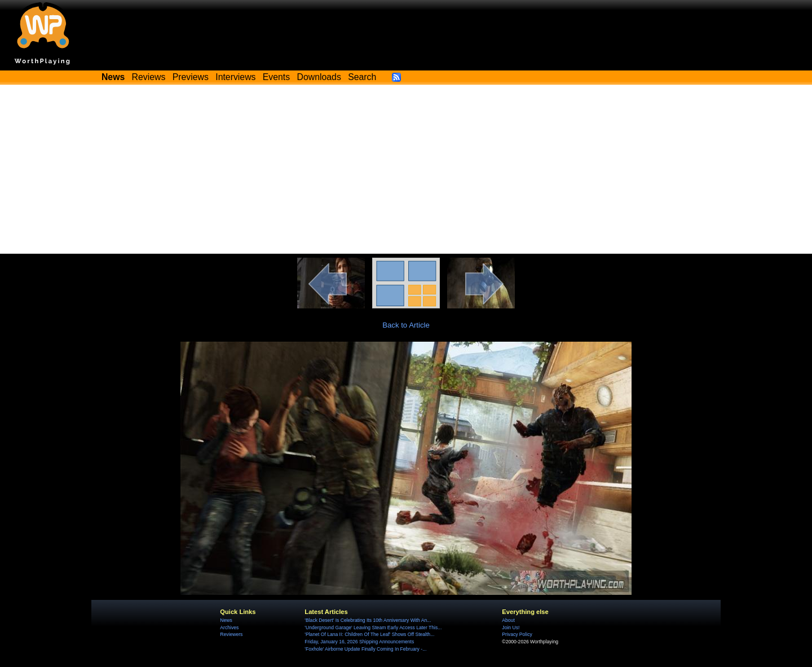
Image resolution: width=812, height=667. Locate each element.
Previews (191, 77)
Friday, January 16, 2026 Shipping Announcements (359, 642)
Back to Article (406, 325)
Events (276, 77)
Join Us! (511, 628)
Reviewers (231, 634)
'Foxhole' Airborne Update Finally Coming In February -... (365, 649)
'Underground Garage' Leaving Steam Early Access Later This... (373, 628)
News (226, 620)
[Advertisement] (406, 169)
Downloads (319, 77)
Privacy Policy (517, 634)
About (508, 620)
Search (362, 77)
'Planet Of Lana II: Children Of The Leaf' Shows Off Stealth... (369, 634)
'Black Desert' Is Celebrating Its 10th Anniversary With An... (368, 620)
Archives (229, 628)
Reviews (149, 77)
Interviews (235, 77)
